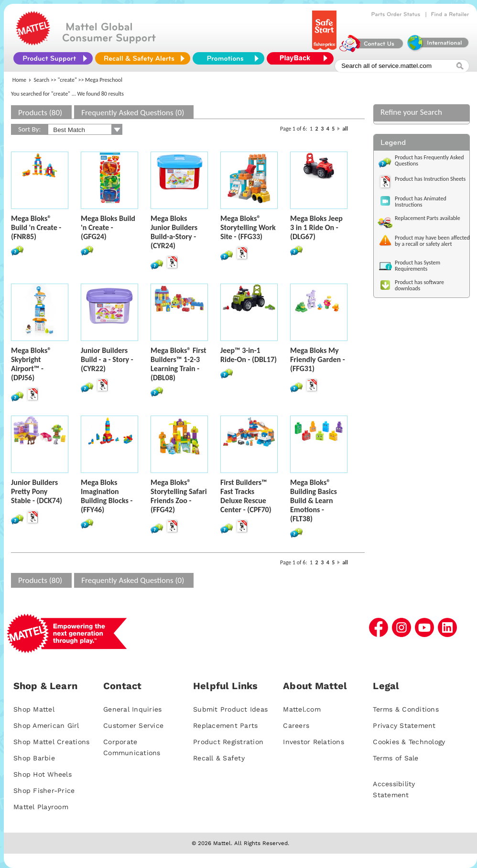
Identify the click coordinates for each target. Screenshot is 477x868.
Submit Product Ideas (230, 709)
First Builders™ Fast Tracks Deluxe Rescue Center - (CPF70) (246, 496)
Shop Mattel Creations (51, 742)
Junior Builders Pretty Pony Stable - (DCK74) (37, 491)
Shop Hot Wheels (43, 774)
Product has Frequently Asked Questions (429, 160)
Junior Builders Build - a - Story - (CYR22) (107, 359)
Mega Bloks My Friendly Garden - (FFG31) (318, 359)
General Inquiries (132, 709)
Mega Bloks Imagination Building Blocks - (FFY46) (107, 496)
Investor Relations (314, 742)
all (345, 129)
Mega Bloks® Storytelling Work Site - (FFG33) (248, 227)
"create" (67, 80)
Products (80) (40, 113)
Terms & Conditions (406, 709)
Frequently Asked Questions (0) (133, 113)
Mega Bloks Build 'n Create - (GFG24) (108, 227)
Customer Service (133, 725)
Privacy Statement (404, 725)
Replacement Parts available (428, 218)
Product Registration (228, 742)
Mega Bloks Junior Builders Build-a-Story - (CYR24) (174, 232)
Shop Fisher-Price (44, 791)
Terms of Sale (396, 758)
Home (19, 80)
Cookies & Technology (409, 742)
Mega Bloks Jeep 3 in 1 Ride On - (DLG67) (316, 227)
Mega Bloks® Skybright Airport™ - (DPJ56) (31, 364)
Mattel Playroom (41, 807)
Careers (296, 725)
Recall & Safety (219, 758)
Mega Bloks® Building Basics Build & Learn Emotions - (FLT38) (314, 500)
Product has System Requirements (417, 266)
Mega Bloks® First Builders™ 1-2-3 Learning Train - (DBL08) (179, 364)
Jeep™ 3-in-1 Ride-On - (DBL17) (249, 355)
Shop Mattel (34, 709)
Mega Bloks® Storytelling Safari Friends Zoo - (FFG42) (179, 496)
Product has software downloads (419, 285)
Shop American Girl (46, 725)
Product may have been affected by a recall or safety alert (432, 241)
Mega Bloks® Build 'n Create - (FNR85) (36, 227)
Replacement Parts (225, 725)
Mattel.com (302, 709)
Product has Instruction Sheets (430, 179)
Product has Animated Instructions (421, 202)
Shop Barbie (34, 758)
